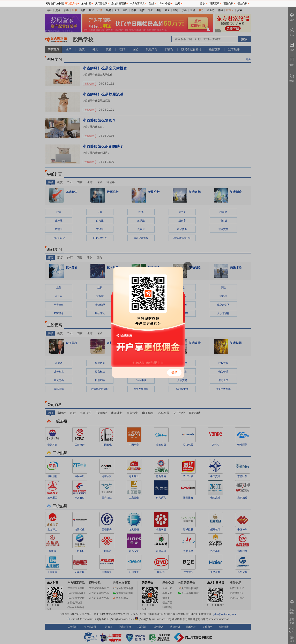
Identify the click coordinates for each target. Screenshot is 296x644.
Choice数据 (165, 3)
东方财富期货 (137, 3)
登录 (202, 3)
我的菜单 (214, 3)
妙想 (151, 3)
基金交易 (242, 3)
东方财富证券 (119, 3)
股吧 (178, 3)
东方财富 (86, 3)
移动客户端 (71, 3)
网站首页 (51, 3)
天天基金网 (101, 3)
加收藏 (60, 3)
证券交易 (228, 3)
